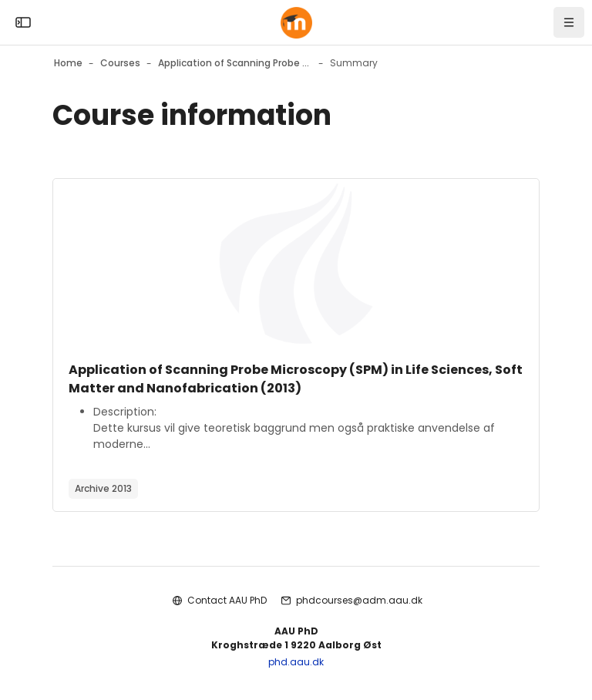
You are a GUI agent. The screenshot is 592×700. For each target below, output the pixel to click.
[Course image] (296, 264)
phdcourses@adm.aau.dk (359, 600)
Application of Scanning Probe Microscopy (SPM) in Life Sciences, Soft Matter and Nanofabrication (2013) (296, 379)
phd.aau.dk (296, 662)
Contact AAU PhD (227, 600)
